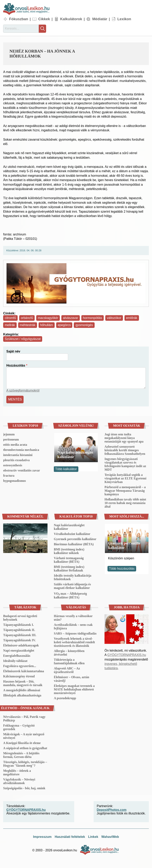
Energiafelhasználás (17, 655)
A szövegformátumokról (23, 390)
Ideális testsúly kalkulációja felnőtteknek (73, 577)
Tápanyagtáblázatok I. (19, 624)
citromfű (10, 318)
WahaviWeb (110, 836)
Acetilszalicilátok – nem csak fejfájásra (73, 626)
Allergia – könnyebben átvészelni (69, 652)
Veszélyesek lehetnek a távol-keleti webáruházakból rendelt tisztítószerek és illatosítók (74, 642)
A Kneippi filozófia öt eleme (22, 743)
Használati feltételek (70, 836)
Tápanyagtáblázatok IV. (19, 640)
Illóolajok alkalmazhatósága (22, 695)
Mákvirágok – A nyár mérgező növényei (24, 736)
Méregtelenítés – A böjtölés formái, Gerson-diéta (21, 755)
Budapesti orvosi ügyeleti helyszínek (20, 617)
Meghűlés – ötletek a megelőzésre (17, 772)
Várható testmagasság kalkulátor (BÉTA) (69, 559)
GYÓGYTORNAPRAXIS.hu (127, 654)
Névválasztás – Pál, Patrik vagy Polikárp (24, 718)
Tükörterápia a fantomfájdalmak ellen (69, 661)
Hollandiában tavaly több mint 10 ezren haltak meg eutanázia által (125, 503)
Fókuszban (19, 19)
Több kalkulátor (66, 469)
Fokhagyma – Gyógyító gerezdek (19, 727)
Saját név (13, 351)
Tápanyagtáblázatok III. (20, 635)
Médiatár (100, 19)
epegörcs (64, 325)
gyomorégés (84, 325)
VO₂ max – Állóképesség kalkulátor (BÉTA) (70, 595)
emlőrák (132, 318)
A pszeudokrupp (65, 698)
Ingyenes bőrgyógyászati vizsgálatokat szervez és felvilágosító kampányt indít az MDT (125, 464)
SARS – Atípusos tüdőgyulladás (75, 633)
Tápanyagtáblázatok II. (19, 629)
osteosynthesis (13, 465)
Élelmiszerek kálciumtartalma (24, 671)
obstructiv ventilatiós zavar (22, 470)
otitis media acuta (15, 444)
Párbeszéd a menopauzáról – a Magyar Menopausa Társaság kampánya (125, 490)
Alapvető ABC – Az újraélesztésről (67, 670)
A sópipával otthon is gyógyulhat (25, 748)
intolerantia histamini (18, 455)
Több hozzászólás (122, 568)
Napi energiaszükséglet (19, 650)
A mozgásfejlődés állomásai (22, 690)
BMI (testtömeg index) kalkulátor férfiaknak (69, 568)
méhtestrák (28, 325)
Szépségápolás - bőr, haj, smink (24, 788)
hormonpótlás (93, 318)
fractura (9, 475)
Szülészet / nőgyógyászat (23, 339)
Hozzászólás (16, 365)
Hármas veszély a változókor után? (73, 617)
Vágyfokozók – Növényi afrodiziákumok (19, 781)
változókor (114, 318)
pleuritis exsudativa (16, 460)
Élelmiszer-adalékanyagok (21, 645)
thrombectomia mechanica (21, 449)
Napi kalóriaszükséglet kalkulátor (75, 454)
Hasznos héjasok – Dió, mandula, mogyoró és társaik (23, 683)
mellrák (10, 325)
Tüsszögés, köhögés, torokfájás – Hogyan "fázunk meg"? (25, 763)
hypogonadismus (15, 480)
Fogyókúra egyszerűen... (20, 666)
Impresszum (42, 836)
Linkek (93, 836)
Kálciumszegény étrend (19, 676)
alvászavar (70, 318)
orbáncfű (27, 318)
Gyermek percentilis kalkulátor (75, 539)
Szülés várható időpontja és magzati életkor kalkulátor (72, 586)
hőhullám (47, 325)
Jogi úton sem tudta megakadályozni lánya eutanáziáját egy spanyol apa (124, 437)
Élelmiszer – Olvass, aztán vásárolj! (71, 678)
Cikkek (44, 19)
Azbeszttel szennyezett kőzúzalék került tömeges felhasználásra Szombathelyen (125, 450)
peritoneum (11, 439)
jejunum (9, 434)
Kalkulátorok (71, 19)
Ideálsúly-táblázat (15, 660)
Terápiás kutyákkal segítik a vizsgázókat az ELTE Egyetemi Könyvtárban (125, 478)
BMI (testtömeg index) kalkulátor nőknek (69, 551)
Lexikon (124, 19)
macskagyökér (48, 318)
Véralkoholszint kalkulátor (72, 533)
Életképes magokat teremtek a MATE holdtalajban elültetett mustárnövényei (74, 689)
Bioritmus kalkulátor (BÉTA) (74, 544)
